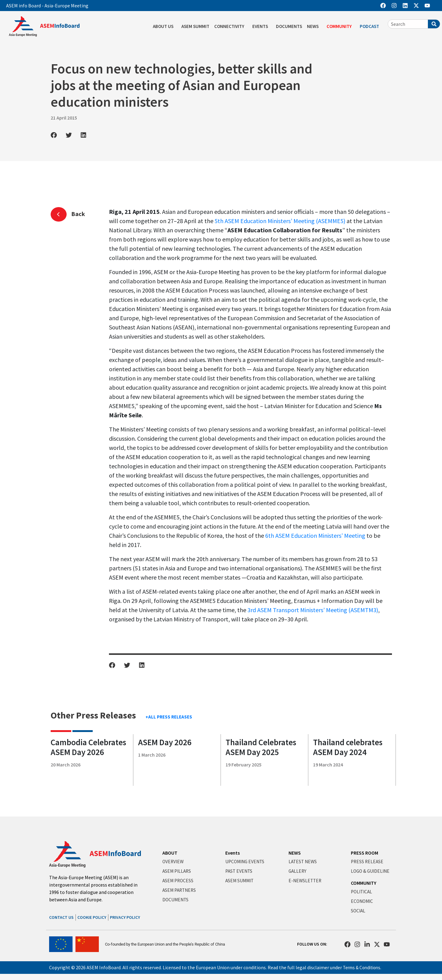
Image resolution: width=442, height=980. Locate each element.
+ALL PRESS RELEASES (169, 717)
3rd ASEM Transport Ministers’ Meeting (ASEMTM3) (313, 610)
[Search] (434, 24)
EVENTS (262, 26)
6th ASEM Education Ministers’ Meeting (315, 535)
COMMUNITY (341, 26)
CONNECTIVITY (231, 26)
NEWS (314, 26)
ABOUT (170, 853)
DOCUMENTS (289, 26)
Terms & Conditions (364, 967)
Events (233, 853)
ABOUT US (165, 26)
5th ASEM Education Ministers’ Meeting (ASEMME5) (280, 221)
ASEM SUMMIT (195, 26)
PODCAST (371, 26)
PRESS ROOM (364, 853)
